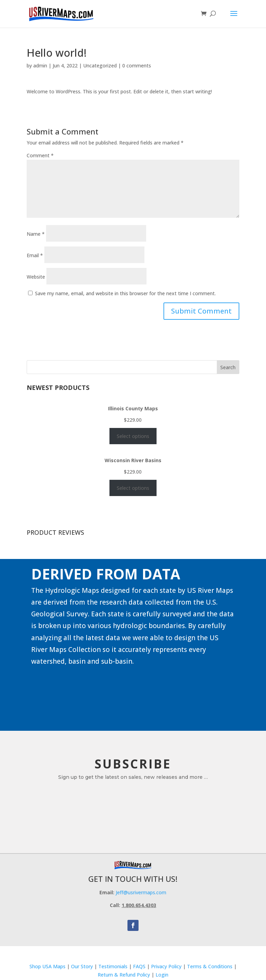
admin (40, 66)
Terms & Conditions (210, 966)
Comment (40, 155)
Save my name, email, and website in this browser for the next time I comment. (125, 293)
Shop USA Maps (47, 966)
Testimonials (113, 966)
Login (162, 975)
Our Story (82, 966)
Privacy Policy (166, 966)
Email (35, 255)
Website (36, 277)
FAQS (139, 966)
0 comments (137, 66)
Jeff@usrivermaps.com (141, 892)
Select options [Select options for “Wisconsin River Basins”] (133, 488)
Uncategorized (100, 66)
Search (228, 367)
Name (36, 234)
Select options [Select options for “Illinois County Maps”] (133, 436)
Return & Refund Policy (125, 975)
